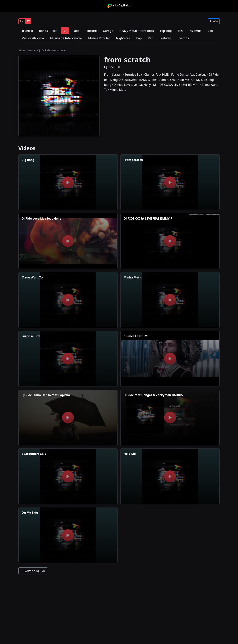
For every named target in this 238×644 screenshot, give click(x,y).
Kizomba (195, 31)
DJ (65, 31)
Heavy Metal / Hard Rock (137, 31)
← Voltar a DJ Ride (33, 571)
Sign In (214, 21)
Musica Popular (99, 38)
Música (31, 50)
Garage (108, 31)
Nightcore (123, 38)
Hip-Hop (166, 31)
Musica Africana (33, 38)
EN (22, 21)
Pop (139, 38)
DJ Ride (46, 50)
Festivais (166, 38)
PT (28, 21)
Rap (151, 38)
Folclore (91, 31)
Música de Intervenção (66, 38)
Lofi (210, 31)
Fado (76, 31)
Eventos (183, 38)
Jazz (181, 31)
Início (27, 31)
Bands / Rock (48, 31)
